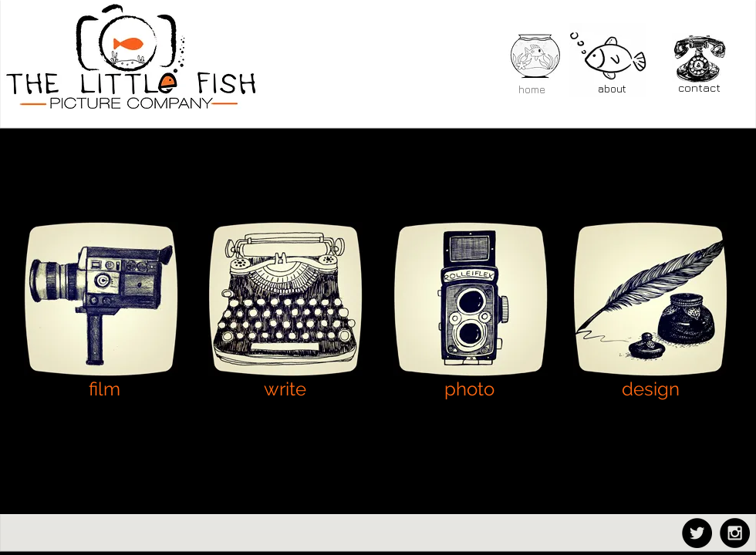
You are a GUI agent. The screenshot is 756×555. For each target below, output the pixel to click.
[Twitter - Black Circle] (697, 533)
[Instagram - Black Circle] (735, 533)
